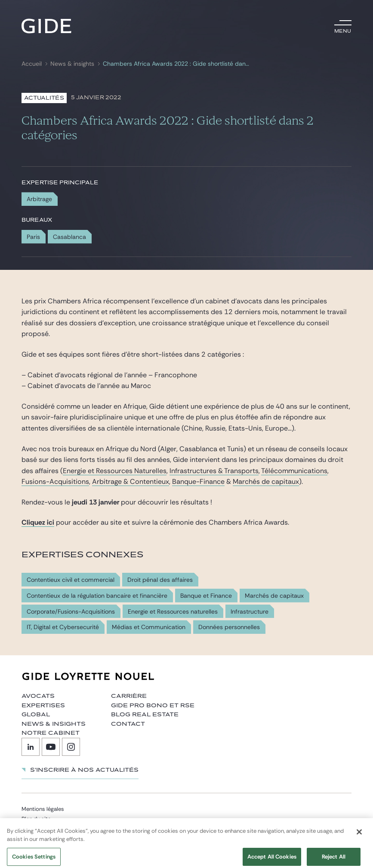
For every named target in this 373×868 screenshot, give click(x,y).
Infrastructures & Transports (214, 471)
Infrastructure (250, 612)
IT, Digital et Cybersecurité (63, 627)
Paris (33, 237)
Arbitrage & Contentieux (131, 481)
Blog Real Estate (145, 715)
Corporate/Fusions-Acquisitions (71, 612)
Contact (128, 724)
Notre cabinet (51, 733)
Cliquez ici (38, 522)
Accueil (32, 64)
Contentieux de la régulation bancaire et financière (97, 596)
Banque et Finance (206, 596)
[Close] (359, 837)
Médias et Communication (149, 627)
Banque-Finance (198, 481)
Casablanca (69, 237)
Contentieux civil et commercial (71, 580)
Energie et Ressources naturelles (173, 612)
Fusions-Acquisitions (55, 481)
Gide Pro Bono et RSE (153, 706)
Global (36, 715)
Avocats (38, 696)
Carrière (129, 696)
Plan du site (36, 819)
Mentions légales (43, 809)
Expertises (43, 706)
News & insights (72, 64)
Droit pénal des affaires (160, 580)
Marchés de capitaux (266, 481)
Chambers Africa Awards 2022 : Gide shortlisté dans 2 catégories (177, 64)
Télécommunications (294, 471)
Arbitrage (39, 199)
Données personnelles (229, 627)
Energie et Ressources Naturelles (115, 471)
